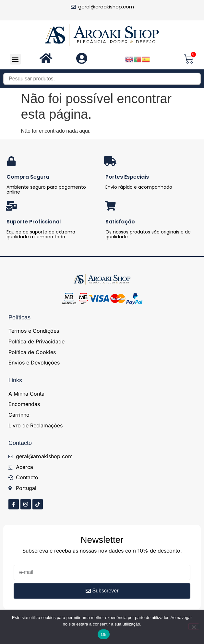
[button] (15, 59)
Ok (104, 634)
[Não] (194, 626)
